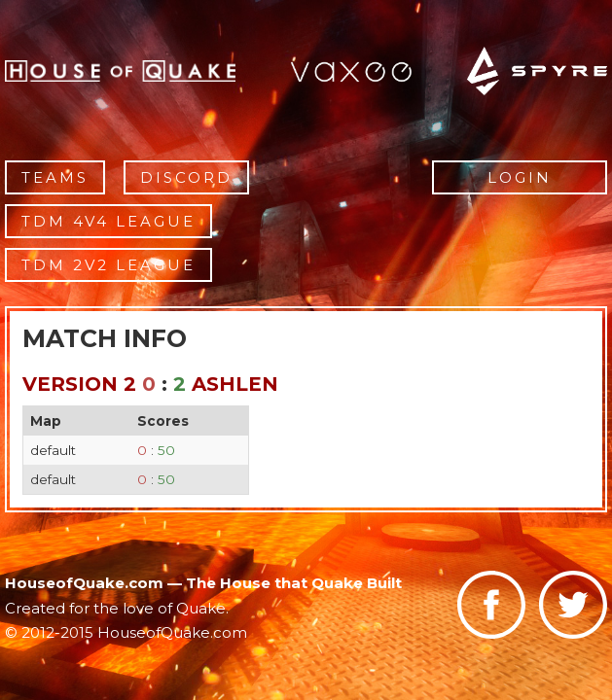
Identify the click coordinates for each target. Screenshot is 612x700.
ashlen (235, 384)
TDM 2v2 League (108, 265)
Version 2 (79, 384)
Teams (55, 177)
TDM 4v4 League (108, 221)
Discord (186, 177)
